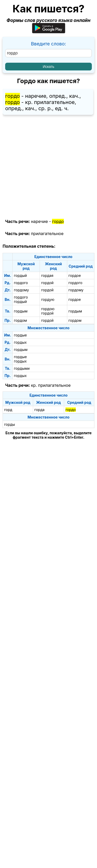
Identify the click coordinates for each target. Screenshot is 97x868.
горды (10, 424)
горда (39, 410)
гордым (21, 311)
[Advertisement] (48, 167)
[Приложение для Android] (49, 32)
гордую (48, 299)
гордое (75, 275)
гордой (47, 283)
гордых (20, 342)
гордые (20, 335)
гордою (48, 309)
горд (8, 410)
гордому (21, 290)
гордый (20, 275)
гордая (47, 275)
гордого (21, 283)
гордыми (22, 368)
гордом (20, 320)
